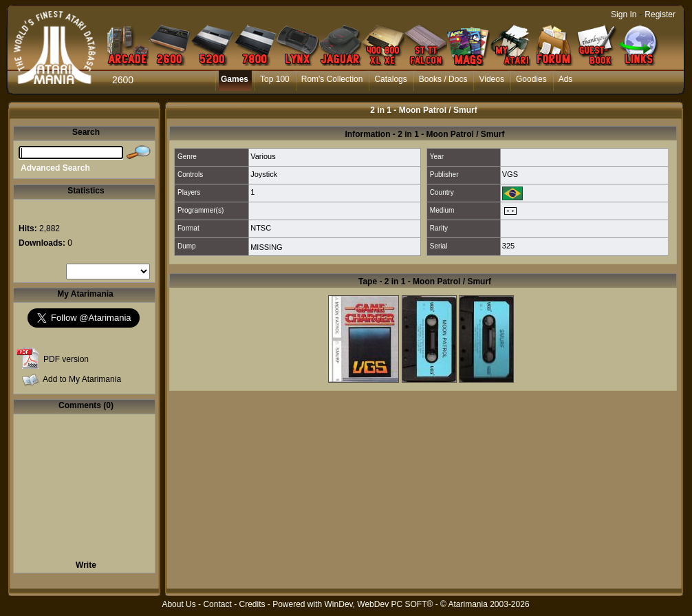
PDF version (66, 359)
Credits (252, 604)
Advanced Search (55, 168)
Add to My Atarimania (82, 379)
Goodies (531, 79)
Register (660, 14)
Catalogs (390, 79)
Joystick (264, 174)
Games (235, 79)
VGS (510, 174)
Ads (566, 79)
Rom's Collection (332, 79)
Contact (217, 604)
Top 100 (275, 79)
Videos (491, 79)
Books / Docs (443, 79)
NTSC (261, 228)
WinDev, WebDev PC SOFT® (379, 604)
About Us (179, 604)
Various (263, 156)
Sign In (624, 14)
